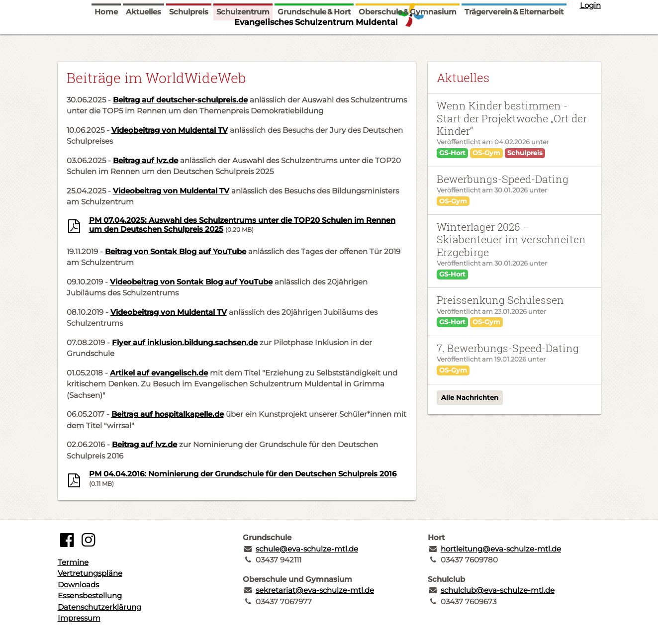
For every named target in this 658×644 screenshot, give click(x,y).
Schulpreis (189, 41)
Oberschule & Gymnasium (408, 41)
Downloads (78, 585)
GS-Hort (452, 153)
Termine (73, 562)
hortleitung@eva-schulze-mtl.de (501, 549)
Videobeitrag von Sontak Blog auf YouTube (191, 282)
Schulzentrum (243, 41)
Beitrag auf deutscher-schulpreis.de (180, 100)
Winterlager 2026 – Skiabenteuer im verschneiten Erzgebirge (511, 239)
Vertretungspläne (90, 573)
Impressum (79, 618)
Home (106, 41)
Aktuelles (143, 41)
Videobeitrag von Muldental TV (170, 130)
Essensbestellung (90, 596)
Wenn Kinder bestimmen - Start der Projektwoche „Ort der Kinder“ (512, 118)
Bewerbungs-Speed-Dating (503, 179)
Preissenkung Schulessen (500, 300)
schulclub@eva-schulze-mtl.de (498, 590)
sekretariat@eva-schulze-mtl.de (315, 590)
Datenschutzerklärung (99, 607)
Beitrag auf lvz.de (145, 160)
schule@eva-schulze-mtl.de (307, 549)
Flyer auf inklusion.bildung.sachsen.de (185, 342)
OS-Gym (486, 153)
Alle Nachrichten (470, 397)
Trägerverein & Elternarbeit (514, 41)
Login (590, 5)
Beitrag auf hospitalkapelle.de (168, 414)
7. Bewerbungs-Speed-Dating (508, 348)
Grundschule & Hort (314, 41)
